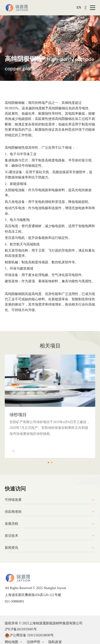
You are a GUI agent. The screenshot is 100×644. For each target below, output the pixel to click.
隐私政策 (55, 642)
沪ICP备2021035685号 (22, 629)
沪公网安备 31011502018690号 (29, 636)
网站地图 (11, 642)
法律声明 (33, 642)
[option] (50, 420)
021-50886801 (15, 601)
